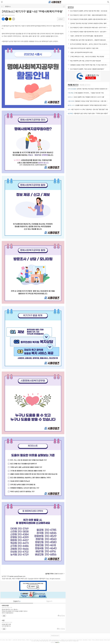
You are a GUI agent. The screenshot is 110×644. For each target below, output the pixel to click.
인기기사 (71, 7)
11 (60, 629)
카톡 (10, 19)
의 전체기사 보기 (54, 574)
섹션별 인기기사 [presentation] (85, 85)
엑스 (7, 19)
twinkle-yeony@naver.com (17, 576)
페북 (3, 19)
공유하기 (64, 7)
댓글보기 (17, 601)
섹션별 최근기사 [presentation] (73, 85)
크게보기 (61, 19)
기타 (14, 19)
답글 (4, 616)
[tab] (73, 85)
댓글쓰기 (49, 601)
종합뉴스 (8, 6)
